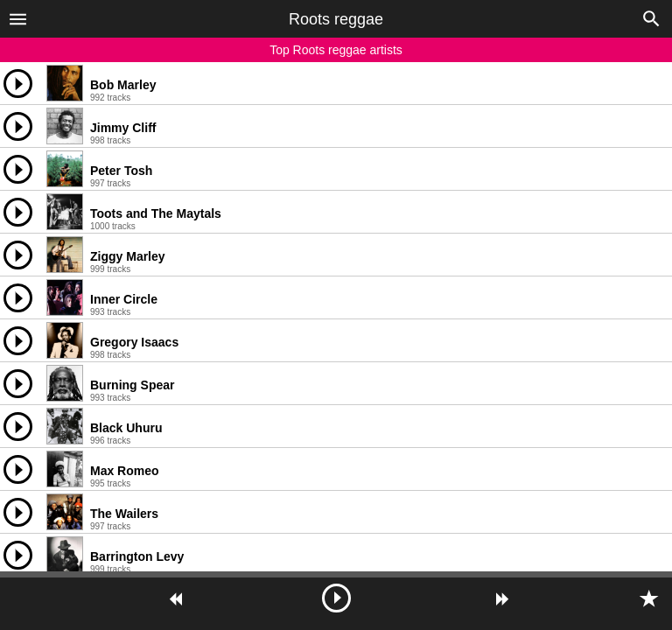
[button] (18, 18)
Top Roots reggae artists (336, 50)
